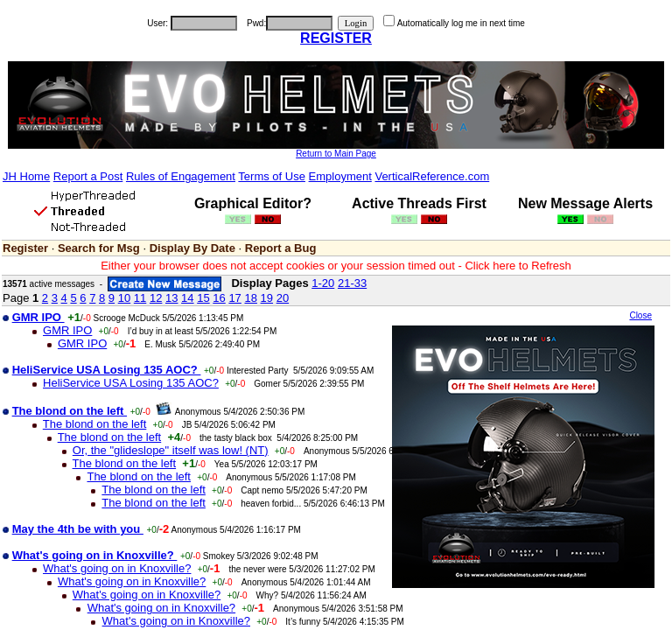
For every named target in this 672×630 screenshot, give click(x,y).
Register (25, 248)
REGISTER (336, 38)
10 (124, 298)
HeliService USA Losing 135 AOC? (131, 383)
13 (171, 298)
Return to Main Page (336, 154)
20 (283, 298)
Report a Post (88, 176)
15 (203, 298)
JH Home (26, 176)
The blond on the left (95, 424)
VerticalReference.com (432, 176)
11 (140, 298)
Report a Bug (281, 248)
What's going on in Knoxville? (117, 568)
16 (219, 298)
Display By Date (192, 248)
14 (187, 298)
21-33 (352, 283)
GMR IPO (67, 330)
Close (640, 315)
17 (234, 298)
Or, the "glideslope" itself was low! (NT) (171, 450)
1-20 (323, 283)
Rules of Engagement (181, 176)
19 (267, 298)
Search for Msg (99, 248)
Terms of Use (272, 176)
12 (156, 298)
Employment (340, 176)
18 (250, 298)
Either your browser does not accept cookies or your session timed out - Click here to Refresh (336, 266)
